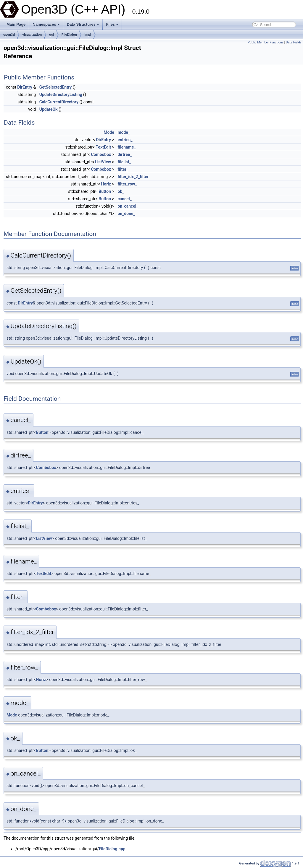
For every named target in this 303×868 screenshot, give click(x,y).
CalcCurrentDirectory (59, 102)
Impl (88, 35)
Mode (109, 132)
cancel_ (124, 199)
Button (105, 191)
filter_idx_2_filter (133, 177)
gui (52, 35)
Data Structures (83, 24)
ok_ (121, 191)
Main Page (16, 24)
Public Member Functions (266, 42)
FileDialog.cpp (112, 849)
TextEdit (104, 147)
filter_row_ (127, 184)
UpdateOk (49, 109)
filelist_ (124, 162)
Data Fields (294, 42)
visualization (32, 35)
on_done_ (126, 214)
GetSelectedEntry (56, 87)
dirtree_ (125, 154)
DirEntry (25, 87)
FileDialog (69, 35)
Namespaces (46, 24)
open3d (9, 35)
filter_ (123, 169)
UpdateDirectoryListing (61, 95)
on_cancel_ (128, 206)
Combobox (101, 154)
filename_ (126, 147)
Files (112, 24)
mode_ (124, 132)
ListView (103, 162)
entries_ (125, 140)
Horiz (106, 184)
